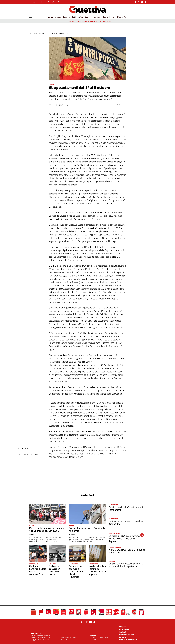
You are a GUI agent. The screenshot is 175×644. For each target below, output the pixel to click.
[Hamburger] (30, 17)
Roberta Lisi (33, 534)
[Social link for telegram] (145, 2)
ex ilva (35, 454)
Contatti (33, 2)
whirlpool (27, 454)
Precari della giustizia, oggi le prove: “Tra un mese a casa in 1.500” (47, 529)
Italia (86, 17)
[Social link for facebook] (135, 2)
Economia (66, 17)
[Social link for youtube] (142, 2)
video (64, 21)
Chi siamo (123, 627)
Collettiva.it (36, 633)
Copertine (41, 33)
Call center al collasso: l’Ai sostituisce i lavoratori (56, 570)
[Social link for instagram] (138, 2)
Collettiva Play (122, 17)
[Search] (59, 2)
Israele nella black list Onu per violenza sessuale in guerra (98, 570)
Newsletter (52, 2)
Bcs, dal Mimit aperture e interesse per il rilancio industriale (76, 572)
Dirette (112, 17)
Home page (33, 33)
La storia (123, 637)
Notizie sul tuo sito (127, 635)
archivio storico (106, 21)
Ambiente (58, 17)
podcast (71, 21)
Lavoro (50, 17)
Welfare (80, 17)
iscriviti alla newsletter (87, 21)
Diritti (74, 17)
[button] (117, 104)
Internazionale (95, 17)
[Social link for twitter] (132, 2)
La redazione (42, 2)
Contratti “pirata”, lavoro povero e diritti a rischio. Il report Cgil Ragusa (125, 539)
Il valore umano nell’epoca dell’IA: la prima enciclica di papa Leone (126, 565)
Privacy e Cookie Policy (128, 640)
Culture (105, 17)
